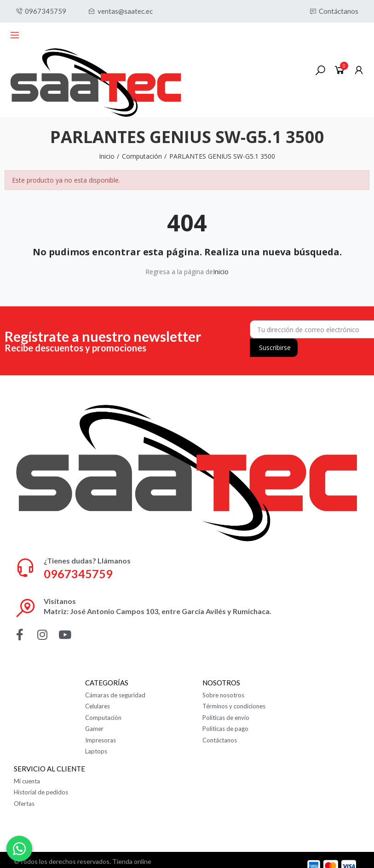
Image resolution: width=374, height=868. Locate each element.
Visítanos (60, 601)
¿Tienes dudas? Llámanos (87, 560)
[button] (41, 11)
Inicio (221, 272)
